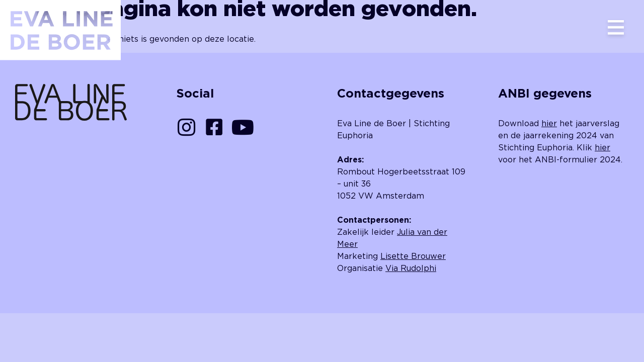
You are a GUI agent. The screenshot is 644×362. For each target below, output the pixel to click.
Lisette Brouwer (413, 256)
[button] (616, 28)
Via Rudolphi (411, 268)
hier (549, 123)
